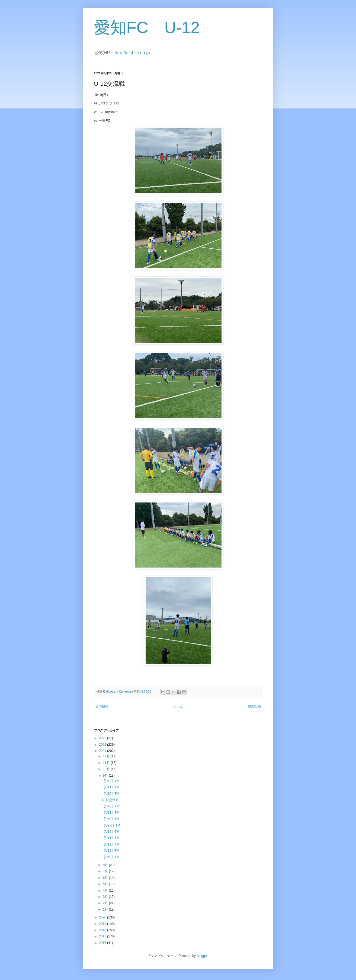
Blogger (202, 956)
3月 (106, 897)
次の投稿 (102, 706)
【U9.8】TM (111, 825)
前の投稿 (254, 706)
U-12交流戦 (110, 800)
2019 (103, 924)
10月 (107, 769)
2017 (103, 936)
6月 (106, 878)
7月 (106, 871)
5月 (106, 884)
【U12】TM (110, 781)
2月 (106, 903)
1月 (106, 909)
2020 (103, 917)
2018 (103, 930)
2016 (103, 943)
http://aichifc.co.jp (132, 53)
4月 (106, 891)
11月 (107, 763)
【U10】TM (110, 794)
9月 (106, 776)
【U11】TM (110, 787)
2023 (103, 738)
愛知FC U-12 (147, 28)
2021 (103, 751)
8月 (106, 865)
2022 (103, 745)
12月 (107, 756)
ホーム (178, 706)
